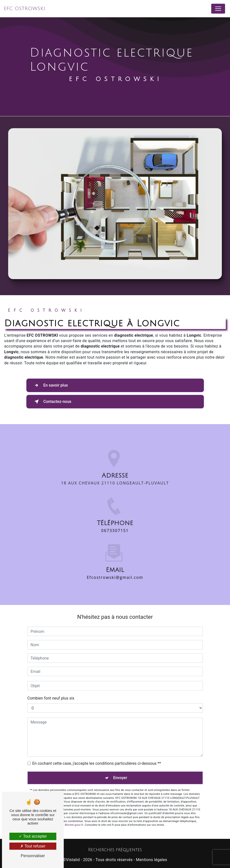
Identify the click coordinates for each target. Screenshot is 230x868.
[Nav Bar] (218, 9)
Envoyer (120, 778)
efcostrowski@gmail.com (115, 560)
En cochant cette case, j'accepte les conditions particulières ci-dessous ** (97, 763)
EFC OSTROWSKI (24, 9)
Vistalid (73, 860)
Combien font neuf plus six (51, 698)
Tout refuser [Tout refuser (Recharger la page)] (33, 846)
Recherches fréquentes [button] (115, 850)
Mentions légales (151, 860)
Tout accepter (33, 836)
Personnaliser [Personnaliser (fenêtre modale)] (33, 856)
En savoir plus (50, 385)
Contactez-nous (52, 402)
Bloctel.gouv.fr (74, 825)
